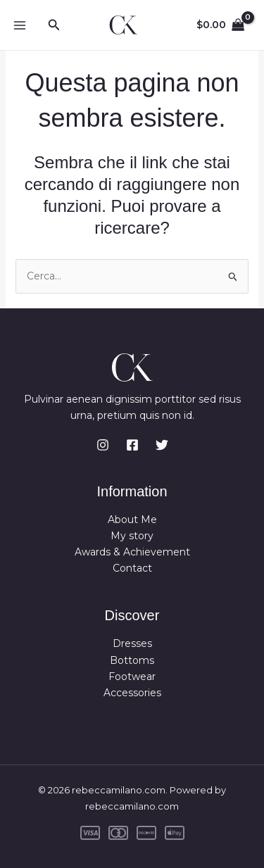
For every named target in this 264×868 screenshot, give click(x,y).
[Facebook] (132, 445)
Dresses (132, 643)
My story (132, 536)
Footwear (132, 677)
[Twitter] (162, 445)
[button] (54, 25)
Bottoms (132, 660)
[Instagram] (103, 445)
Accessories (132, 693)
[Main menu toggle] (20, 25)
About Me (132, 520)
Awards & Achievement (132, 552)
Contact (132, 568)
